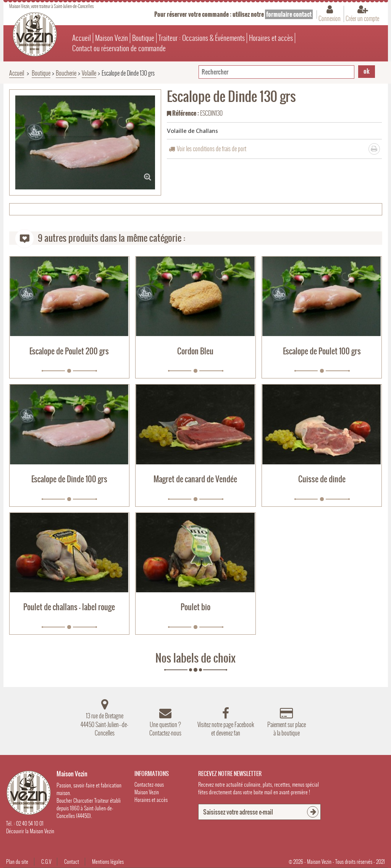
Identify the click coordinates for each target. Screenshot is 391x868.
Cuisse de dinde (322, 479)
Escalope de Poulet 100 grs (322, 351)
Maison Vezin (111, 38)
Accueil (82, 38)
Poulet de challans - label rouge (69, 607)
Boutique (143, 38)
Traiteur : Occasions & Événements (202, 38)
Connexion (330, 18)
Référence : (183, 114)
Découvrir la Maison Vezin (30, 831)
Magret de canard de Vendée (195, 479)
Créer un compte (362, 18)
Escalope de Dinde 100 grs (69, 479)
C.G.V (46, 862)
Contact (72, 862)
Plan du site (17, 862)
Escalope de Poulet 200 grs (69, 351)
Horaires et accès (271, 38)
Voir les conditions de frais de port (212, 149)
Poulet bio (195, 607)
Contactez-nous (149, 785)
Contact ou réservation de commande (119, 48)
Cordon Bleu (195, 351)
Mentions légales (108, 862)
